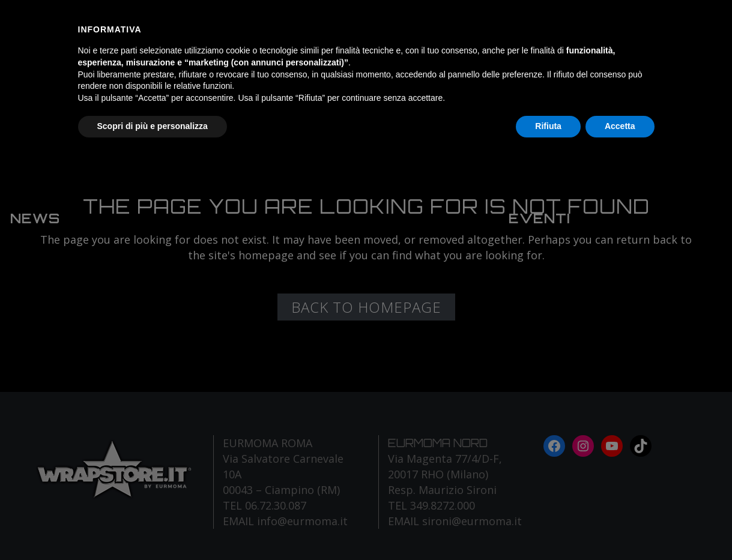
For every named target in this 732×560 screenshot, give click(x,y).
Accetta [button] (620, 126)
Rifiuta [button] (548, 126)
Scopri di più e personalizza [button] (153, 126)
